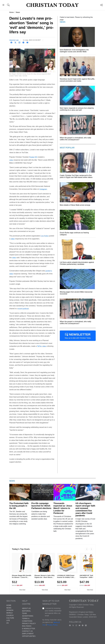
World (9, 613)
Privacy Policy (29, 624)
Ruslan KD (33, 157)
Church (10, 615)
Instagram (43, 189)
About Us (26, 608)
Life (8, 620)
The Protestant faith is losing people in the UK (19, 506)
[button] (3, 5)
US (7, 623)
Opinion (10, 610)
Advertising (28, 616)
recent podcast (23, 309)
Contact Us (27, 631)
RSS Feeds (27, 626)
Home (12, 12)
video (11, 160)
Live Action (45, 236)
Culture (10, 618)
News (18, 12)
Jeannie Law (14, 40)
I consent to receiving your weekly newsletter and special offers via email (53, 612)
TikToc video (42, 346)
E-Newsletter (29, 629)
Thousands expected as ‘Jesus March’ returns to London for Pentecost (63, 508)
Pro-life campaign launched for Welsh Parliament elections (41, 506)
